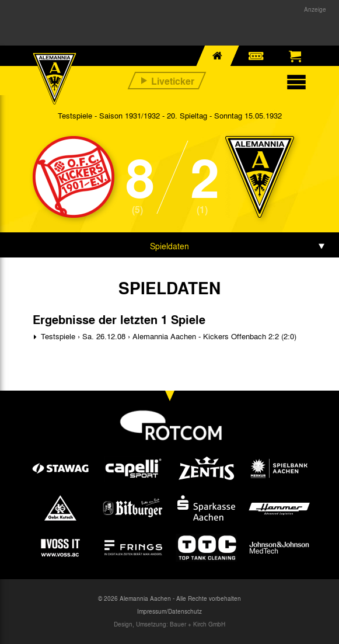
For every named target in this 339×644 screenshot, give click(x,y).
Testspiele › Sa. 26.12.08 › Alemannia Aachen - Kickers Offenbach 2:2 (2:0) (167, 336)
